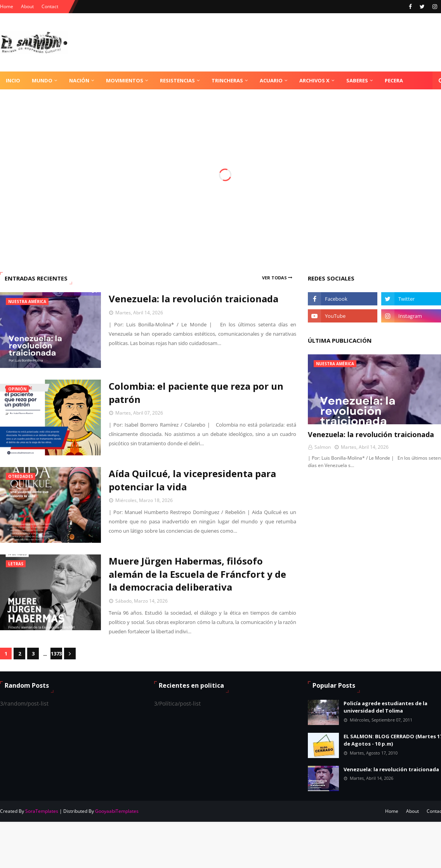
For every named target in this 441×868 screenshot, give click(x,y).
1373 (56, 654)
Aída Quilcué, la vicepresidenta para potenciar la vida (192, 480)
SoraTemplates (42, 811)
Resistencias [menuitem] (177, 80)
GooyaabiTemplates (117, 811)
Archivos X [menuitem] (314, 80)
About (27, 6)
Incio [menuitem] (13, 80)
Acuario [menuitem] (271, 80)
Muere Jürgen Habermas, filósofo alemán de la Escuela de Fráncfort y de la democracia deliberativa (197, 574)
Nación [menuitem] (79, 80)
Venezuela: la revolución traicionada (194, 299)
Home (7, 6)
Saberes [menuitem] (357, 80)
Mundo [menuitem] (42, 80)
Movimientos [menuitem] (125, 80)
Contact (50, 6)
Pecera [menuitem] (394, 80)
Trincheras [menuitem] (227, 80)
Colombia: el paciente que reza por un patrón (196, 393)
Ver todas (274, 278)
